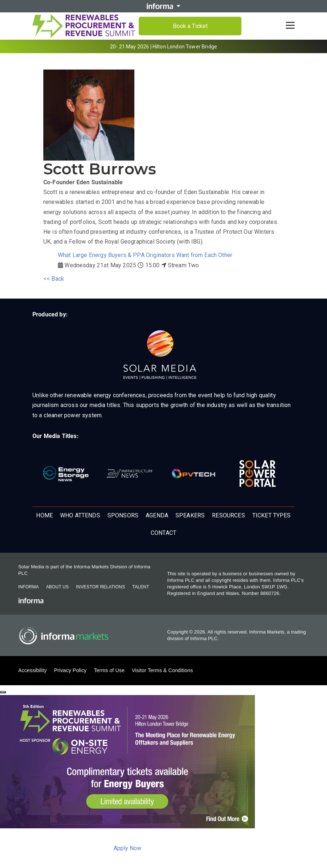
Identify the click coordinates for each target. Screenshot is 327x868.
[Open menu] (290, 25)
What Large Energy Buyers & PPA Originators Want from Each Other (145, 255)
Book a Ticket (190, 26)
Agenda (157, 515)
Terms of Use (109, 670)
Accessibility (32, 670)
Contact (163, 533)
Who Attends (80, 515)
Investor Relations (101, 587)
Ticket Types (272, 515)
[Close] (3, 692)
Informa (28, 587)
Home (44, 515)
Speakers (190, 515)
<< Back (54, 279)
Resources (228, 515)
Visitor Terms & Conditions (162, 670)
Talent (141, 587)
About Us (57, 587)
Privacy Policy (70, 670)
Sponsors (123, 515)
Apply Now (127, 848)
